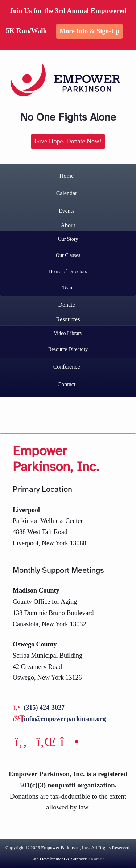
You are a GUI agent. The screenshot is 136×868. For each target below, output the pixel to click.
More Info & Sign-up (89, 31)
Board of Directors (68, 272)
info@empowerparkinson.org (65, 719)
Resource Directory (68, 349)
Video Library (68, 333)
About (68, 225)
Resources (68, 319)
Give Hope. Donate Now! (68, 141)
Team (68, 288)
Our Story (68, 239)
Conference (67, 367)
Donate (66, 305)
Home (67, 176)
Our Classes (68, 255)
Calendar (67, 193)
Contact (67, 384)
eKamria (97, 859)
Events (67, 211)
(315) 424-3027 (44, 708)
